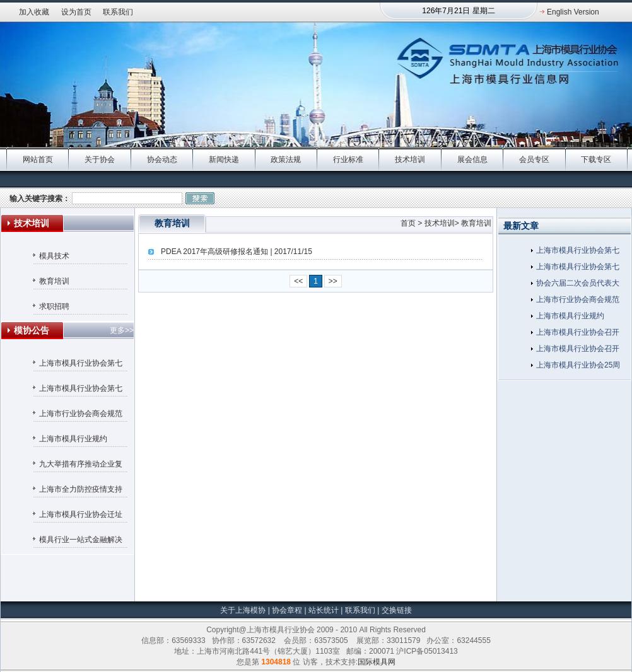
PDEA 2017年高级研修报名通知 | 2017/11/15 (237, 252)
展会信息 (472, 159)
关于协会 (100, 159)
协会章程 (288, 610)
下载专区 (596, 159)
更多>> (122, 330)
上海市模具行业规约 (73, 439)
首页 (408, 223)
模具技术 (54, 256)
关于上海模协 (243, 610)
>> (333, 281)
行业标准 (348, 159)
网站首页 (38, 159)
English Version (573, 12)
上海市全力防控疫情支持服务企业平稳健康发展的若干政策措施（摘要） (81, 491)
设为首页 (76, 12)
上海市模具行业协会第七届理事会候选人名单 (81, 390)
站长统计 (324, 610)
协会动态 (162, 159)
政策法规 (286, 159)
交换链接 (395, 610)
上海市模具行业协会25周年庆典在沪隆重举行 (578, 367)
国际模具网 (377, 662)
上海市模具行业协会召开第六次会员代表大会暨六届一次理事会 (578, 334)
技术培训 (410, 159)
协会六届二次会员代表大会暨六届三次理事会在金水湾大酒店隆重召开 (578, 285)
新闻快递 (224, 159)
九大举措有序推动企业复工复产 (81, 466)
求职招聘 (54, 306)
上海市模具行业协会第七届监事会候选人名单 (81, 365)
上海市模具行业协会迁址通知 (81, 516)
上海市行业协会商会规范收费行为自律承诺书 (81, 415)
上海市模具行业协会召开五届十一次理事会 (578, 350)
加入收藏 (34, 12)
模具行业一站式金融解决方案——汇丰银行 (81, 542)
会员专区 (534, 159)
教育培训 (54, 281)
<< (298, 281)
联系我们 (118, 12)
